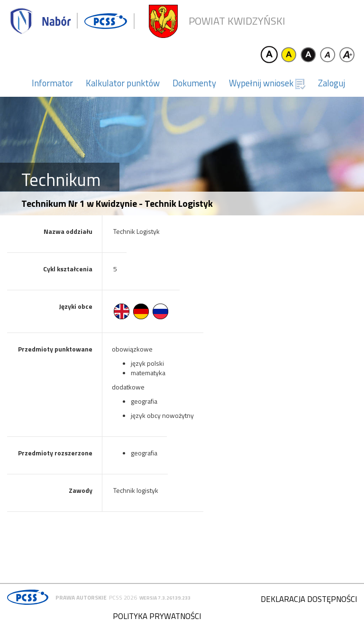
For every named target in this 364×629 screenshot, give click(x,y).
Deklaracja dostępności (309, 599)
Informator (52, 83)
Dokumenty (194, 83)
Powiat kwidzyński (237, 21)
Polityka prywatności (157, 616)
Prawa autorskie (81, 597)
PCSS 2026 (123, 597)
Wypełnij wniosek (267, 83)
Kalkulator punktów (123, 83)
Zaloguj (332, 83)
